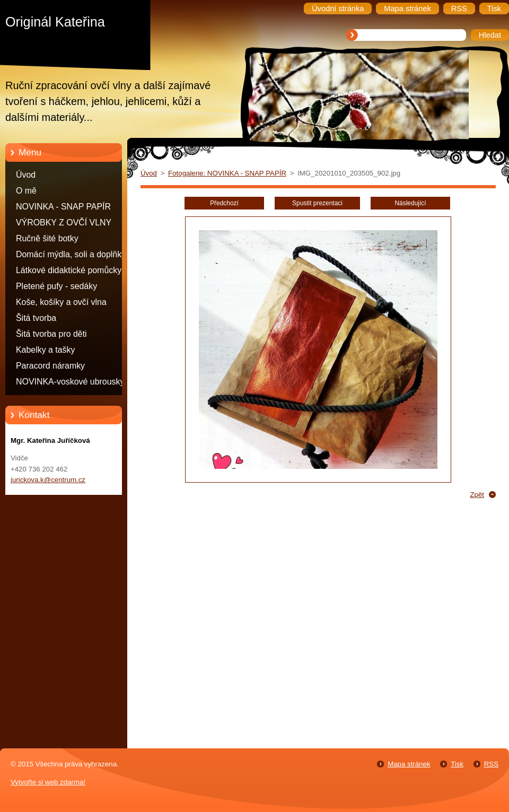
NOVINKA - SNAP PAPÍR (63, 207)
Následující (410, 203)
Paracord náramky (50, 366)
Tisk (457, 764)
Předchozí (224, 203)
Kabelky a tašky (46, 350)
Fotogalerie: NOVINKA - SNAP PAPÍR (227, 173)
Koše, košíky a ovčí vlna (61, 302)
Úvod (26, 175)
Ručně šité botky (47, 238)
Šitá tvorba (36, 318)
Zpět (477, 495)
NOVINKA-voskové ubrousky (70, 382)
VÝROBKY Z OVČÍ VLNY (64, 222)
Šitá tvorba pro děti (51, 334)
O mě (26, 191)
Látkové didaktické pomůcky (69, 270)
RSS (491, 764)
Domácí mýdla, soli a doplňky (71, 254)
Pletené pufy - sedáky (56, 286)
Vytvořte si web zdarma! (48, 782)
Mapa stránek (409, 764)
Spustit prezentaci (317, 203)
